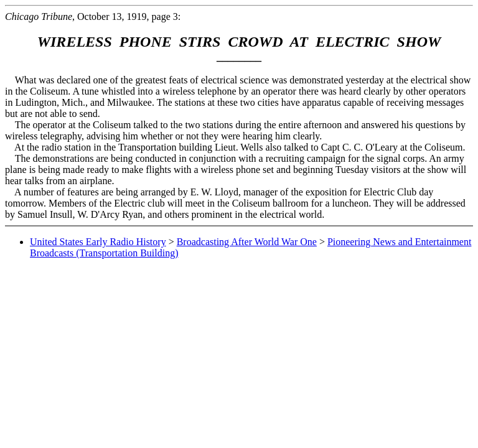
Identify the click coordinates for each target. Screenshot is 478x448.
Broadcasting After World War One (247, 242)
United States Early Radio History (98, 242)
